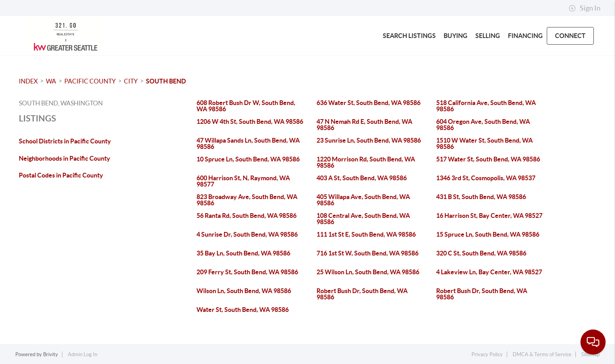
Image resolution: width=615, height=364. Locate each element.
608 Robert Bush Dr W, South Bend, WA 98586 (246, 106)
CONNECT (570, 36)
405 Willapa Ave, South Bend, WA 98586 (363, 200)
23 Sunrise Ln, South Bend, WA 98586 (369, 140)
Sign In (585, 8)
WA (51, 81)
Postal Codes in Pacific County (61, 175)
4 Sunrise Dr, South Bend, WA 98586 (247, 234)
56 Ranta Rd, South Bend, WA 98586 (247, 216)
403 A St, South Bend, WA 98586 (362, 178)
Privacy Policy (487, 354)
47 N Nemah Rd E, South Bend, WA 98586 (364, 125)
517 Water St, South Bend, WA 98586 (488, 159)
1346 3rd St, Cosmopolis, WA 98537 (486, 178)
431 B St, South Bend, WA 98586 (481, 197)
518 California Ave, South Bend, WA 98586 (486, 106)
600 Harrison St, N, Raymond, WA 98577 (243, 181)
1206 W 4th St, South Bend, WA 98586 (250, 121)
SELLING (488, 36)
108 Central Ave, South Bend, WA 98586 (363, 219)
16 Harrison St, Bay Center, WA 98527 (489, 216)
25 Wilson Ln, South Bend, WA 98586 (368, 272)
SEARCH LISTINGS (409, 36)
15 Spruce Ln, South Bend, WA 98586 (488, 234)
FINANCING (525, 36)
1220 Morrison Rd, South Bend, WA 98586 (366, 162)
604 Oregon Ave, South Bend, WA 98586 (483, 125)
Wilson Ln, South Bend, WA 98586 (244, 291)
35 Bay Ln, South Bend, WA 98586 (243, 253)
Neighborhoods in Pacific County (65, 158)
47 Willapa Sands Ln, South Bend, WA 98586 (248, 143)
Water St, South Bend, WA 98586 (243, 310)
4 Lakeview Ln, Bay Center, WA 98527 (489, 272)
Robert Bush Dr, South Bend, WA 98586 (362, 294)
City (131, 81)
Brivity (51, 354)
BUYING (456, 36)
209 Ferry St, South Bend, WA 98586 (247, 272)
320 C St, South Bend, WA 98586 (481, 253)
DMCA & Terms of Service (542, 354)
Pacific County (90, 81)
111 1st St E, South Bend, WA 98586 (366, 234)
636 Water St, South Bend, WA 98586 (368, 103)
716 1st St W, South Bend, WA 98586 (368, 253)
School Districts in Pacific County (65, 141)
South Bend (166, 81)
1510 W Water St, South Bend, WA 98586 (484, 143)
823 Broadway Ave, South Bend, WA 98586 (247, 200)
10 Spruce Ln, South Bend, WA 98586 (248, 159)
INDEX (28, 81)
